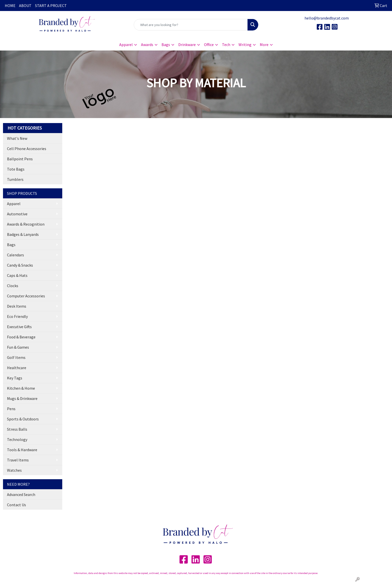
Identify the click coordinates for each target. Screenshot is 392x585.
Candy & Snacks (20, 265)
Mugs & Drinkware (22, 398)
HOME (10, 6)
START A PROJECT (51, 6)
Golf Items (16, 357)
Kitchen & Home (21, 388)
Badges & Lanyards (23, 234)
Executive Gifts (19, 327)
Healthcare (17, 368)
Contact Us (16, 505)
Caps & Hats (17, 275)
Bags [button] (166, 45)
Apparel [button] (126, 45)
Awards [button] (147, 45)
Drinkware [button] (187, 45)
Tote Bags (16, 169)
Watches (14, 470)
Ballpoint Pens (20, 159)
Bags (11, 245)
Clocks (13, 286)
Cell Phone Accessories (27, 149)
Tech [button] (226, 45)
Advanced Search (21, 494)
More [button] (264, 45)
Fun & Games (18, 347)
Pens (11, 409)
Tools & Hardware (22, 450)
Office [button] (209, 45)
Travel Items (18, 460)
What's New (17, 138)
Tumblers (15, 179)
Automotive (17, 214)
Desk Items (17, 306)
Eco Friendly (17, 316)
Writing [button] (245, 45)
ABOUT (25, 6)
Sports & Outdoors (23, 419)
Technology (17, 439)
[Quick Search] (191, 25)
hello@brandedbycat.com (327, 18)
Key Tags (15, 378)
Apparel (14, 204)
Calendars (15, 255)
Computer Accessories (26, 296)
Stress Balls (17, 429)
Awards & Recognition (26, 224)
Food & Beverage (21, 337)
